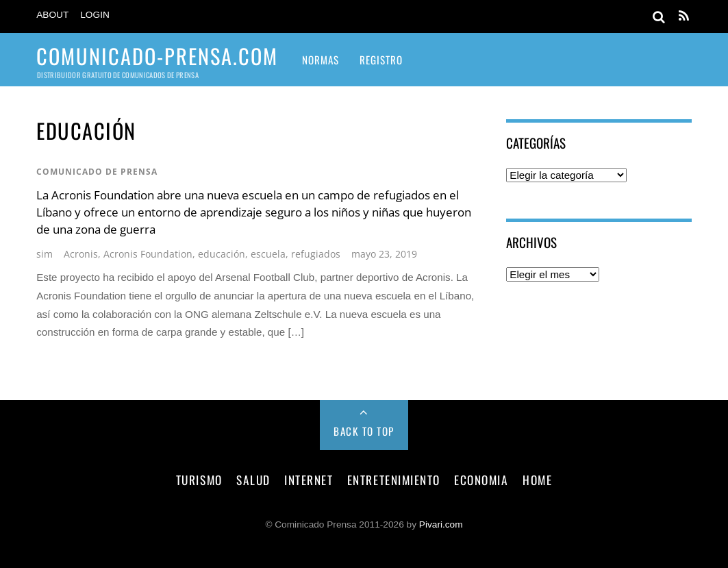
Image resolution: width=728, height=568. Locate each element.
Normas (321, 60)
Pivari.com (441, 524)
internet (309, 480)
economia (481, 480)
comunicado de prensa (97, 172)
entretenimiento (394, 480)
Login (95, 15)
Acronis (81, 254)
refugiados (316, 254)
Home (537, 480)
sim (45, 254)
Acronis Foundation (148, 254)
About (52, 15)
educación (222, 254)
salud (253, 480)
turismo (199, 480)
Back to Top (364, 431)
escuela (268, 254)
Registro (381, 60)
